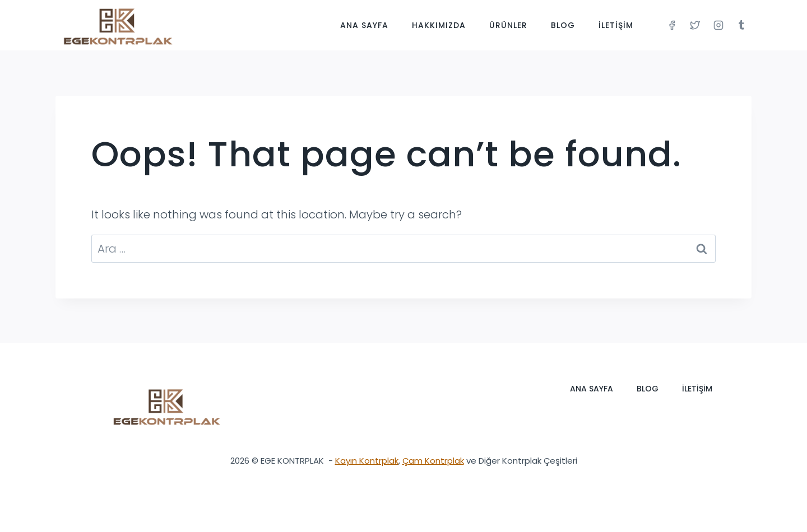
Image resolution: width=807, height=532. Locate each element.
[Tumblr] (741, 25)
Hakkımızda (439, 25)
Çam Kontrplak (433, 461)
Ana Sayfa (364, 25)
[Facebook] (672, 25)
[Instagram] (718, 25)
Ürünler (508, 25)
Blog (563, 25)
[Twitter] (695, 25)
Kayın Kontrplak (367, 461)
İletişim (616, 25)
